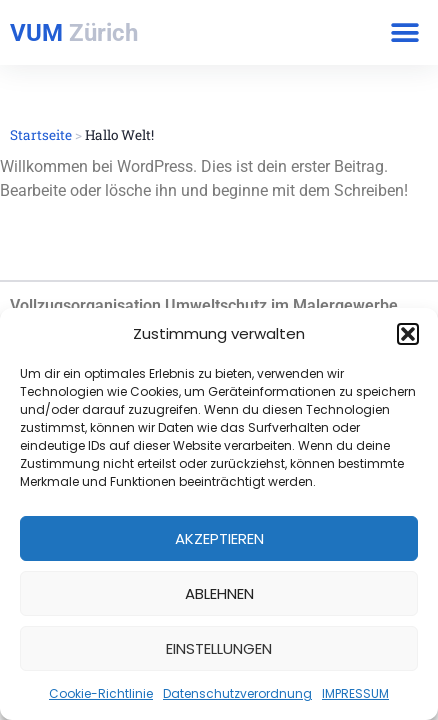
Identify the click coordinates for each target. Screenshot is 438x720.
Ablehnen (219, 593)
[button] (408, 334)
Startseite (41, 135)
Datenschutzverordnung (237, 693)
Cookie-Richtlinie (101, 693)
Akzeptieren (219, 538)
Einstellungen (219, 648)
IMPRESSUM (355, 693)
